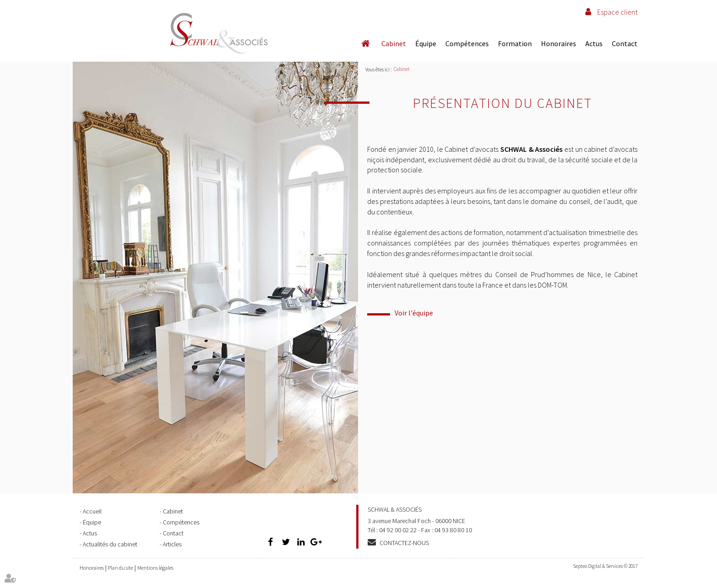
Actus (594, 43)
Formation (515, 43)
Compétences (467, 43)
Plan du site (120, 568)
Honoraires (559, 43)
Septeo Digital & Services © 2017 (605, 566)
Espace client (617, 12)
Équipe (426, 43)
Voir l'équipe (414, 313)
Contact (625, 43)
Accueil (365, 43)
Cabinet (394, 43)
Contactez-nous (404, 543)
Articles (172, 544)
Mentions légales (155, 568)
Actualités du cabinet (110, 544)
